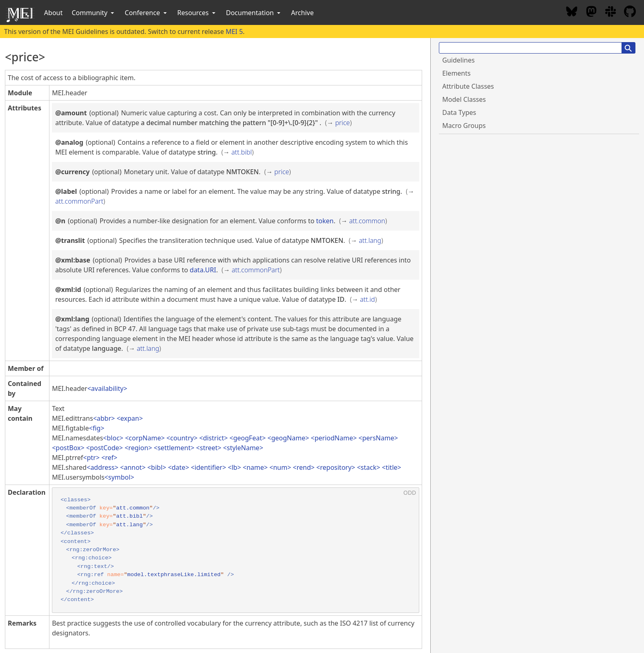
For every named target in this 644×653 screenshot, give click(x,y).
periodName (334, 438)
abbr (104, 418)
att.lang (370, 240)
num (280, 467)
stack (369, 467)
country (182, 438)
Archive (302, 13)
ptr (91, 458)
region (138, 448)
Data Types (459, 112)
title (392, 467)
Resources (197, 13)
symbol (119, 477)
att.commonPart (79, 201)
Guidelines (458, 60)
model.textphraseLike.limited (174, 575)
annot (133, 467)
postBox (68, 448)
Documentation (254, 13)
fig (97, 428)
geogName (288, 438)
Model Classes (464, 99)
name (255, 467)
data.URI (203, 270)
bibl (157, 467)
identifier (208, 467)
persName (378, 438)
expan (130, 418)
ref (109, 458)
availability (107, 388)
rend (304, 467)
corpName (145, 438)
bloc (113, 438)
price (342, 123)
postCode (105, 448)
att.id (368, 299)
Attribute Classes (468, 86)
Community (94, 13)
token (325, 221)
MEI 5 (234, 31)
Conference (146, 13)
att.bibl (241, 152)
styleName (243, 448)
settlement (174, 448)
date (179, 467)
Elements (456, 73)
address (102, 467)
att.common (367, 221)
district (214, 438)
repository (336, 467)
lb (235, 467)
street (209, 448)
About (53, 13)
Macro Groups (464, 126)
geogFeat (248, 438)
